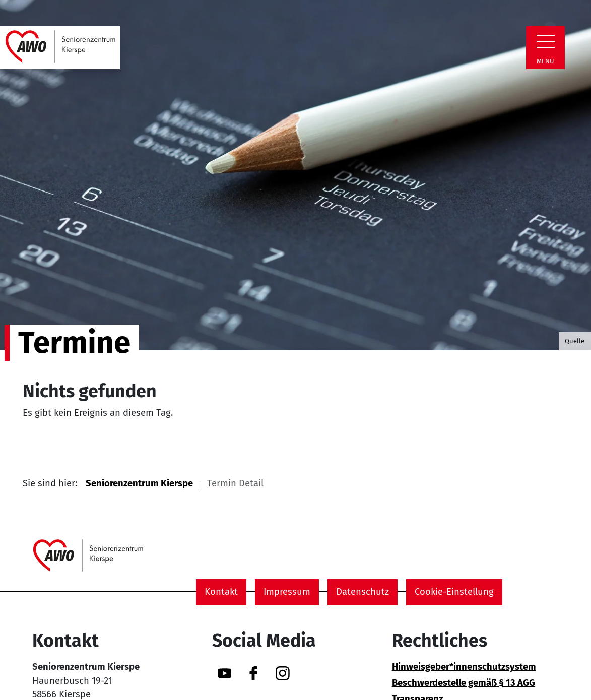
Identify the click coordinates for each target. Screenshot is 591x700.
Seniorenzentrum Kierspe (139, 483)
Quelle (575, 341)
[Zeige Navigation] (546, 41)
